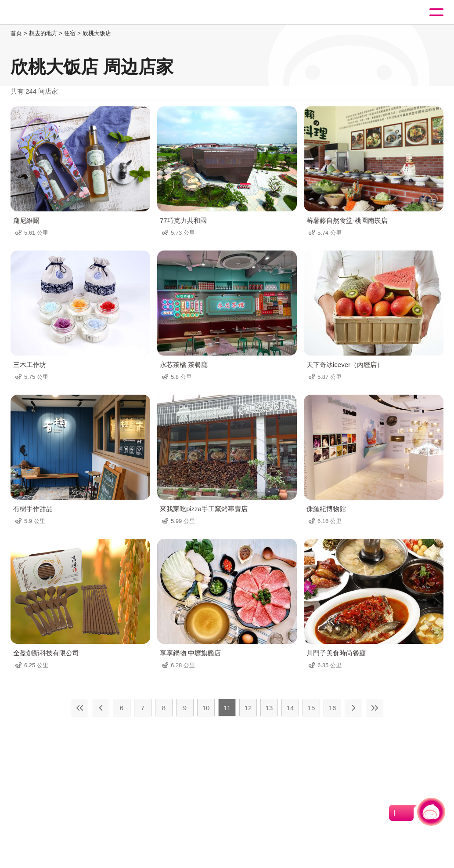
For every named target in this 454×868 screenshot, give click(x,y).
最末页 (375, 708)
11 (227, 708)
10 (206, 708)
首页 (16, 33)
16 (333, 708)
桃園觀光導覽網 (43, 13)
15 (312, 708)
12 (248, 708)
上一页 (101, 708)
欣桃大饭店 (97, 33)
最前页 (79, 708)
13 (269, 708)
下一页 (353, 708)
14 (290, 708)
